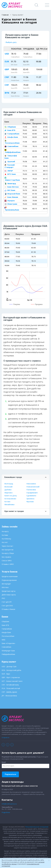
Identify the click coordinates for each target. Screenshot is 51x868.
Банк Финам (11, 197)
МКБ (3, 640)
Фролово (30, 502)
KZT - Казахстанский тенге (12, 681)
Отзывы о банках (8, 609)
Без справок (6, 557)
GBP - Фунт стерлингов (11, 677)
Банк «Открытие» (8, 643)
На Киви (5, 535)
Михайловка (9, 504)
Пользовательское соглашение (37, 827)
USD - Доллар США (9, 667)
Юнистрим (11, 204)
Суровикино (31, 496)
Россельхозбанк (12, 142)
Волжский (8, 487)
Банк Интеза (12, 187)
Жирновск (8, 493)
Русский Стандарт (10, 166)
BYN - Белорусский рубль (11, 670)
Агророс (10, 201)
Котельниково (10, 499)
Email (4, 762)
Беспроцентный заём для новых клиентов (20, 786)
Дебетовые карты (9, 595)
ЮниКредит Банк (8, 651)
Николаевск (31, 484)
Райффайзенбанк (13, 151)
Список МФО (7, 561)
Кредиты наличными (10, 576)
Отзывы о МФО (8, 564)
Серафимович (32, 493)
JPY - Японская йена (9, 696)
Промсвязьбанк (12, 209)
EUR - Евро (6, 674)
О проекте (6, 738)
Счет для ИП (7, 602)
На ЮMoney (6, 539)
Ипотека (5, 587)
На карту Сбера (8, 553)
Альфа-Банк (11, 137)
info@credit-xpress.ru (9, 804)
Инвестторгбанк (12, 179)
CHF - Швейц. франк (9, 692)
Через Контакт (7, 546)
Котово (7, 502)
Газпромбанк (12, 134)
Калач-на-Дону (11, 496)
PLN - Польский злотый (11, 688)
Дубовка (8, 490)
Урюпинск (30, 499)
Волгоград (9, 484)
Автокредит (6, 584)
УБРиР (9, 171)
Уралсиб (10, 161)
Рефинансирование (9, 580)
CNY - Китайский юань (10, 685)
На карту (5, 531)
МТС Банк (10, 174)
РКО (3, 598)
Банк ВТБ (10, 130)
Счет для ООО (7, 606)
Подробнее (6, 812)
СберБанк (10, 127)
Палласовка (31, 490)
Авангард (10, 183)
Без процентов (8, 550)
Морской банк (12, 194)
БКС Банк (10, 190)
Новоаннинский (33, 487)
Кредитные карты (9, 591)
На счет (5, 542)
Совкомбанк (11, 146)
